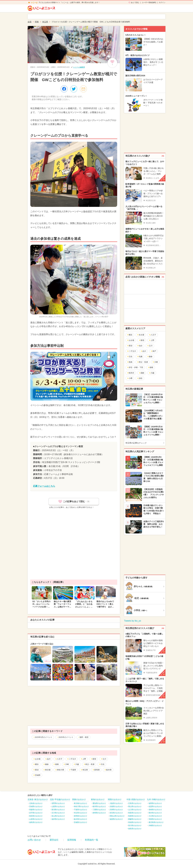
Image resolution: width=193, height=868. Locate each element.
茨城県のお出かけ (81, 822)
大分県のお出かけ (155, 816)
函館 (142, 373)
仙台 (140, 346)
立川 (103, 759)
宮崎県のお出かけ (155, 819)
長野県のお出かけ (58, 803)
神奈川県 (60, 770)
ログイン (162, 2)
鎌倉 (46, 764)
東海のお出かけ (98, 799)
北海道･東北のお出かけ (38, 799)
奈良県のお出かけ (116, 813)
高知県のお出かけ (135, 822)
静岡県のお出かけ (99, 813)
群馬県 (96, 770)
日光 (102, 764)
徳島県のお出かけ (135, 829)
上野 (83, 759)
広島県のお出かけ (135, 803)
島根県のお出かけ (135, 816)
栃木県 (108, 770)
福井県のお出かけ (58, 819)
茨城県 (37, 775)
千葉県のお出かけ (81, 810)
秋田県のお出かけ (36, 816)
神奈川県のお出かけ (81, 806)
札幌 (140, 357)
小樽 (130, 378)
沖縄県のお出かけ (155, 825)
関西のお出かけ (115, 799)
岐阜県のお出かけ (99, 806)
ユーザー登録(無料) (149, 2)
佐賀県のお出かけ (155, 806)
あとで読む (135, 2)
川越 (76, 764)
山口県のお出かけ (135, 810)
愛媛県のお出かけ (135, 819)
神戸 (153, 351)
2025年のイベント (66, 737)
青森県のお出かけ (36, 810)
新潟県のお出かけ (58, 810)
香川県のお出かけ (135, 825)
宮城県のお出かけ (36, 806)
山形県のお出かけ (36, 819)
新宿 (93, 759)
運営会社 (54, 840)
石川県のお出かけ (58, 813)
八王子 (59, 759)
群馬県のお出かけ (81, 816)
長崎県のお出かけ (155, 810)
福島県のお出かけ (36, 822)
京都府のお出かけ (116, 806)
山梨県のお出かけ (58, 806)
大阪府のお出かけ (116, 803)
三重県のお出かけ (99, 810)
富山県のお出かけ (58, 816)
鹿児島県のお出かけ (156, 822)
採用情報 (72, 840)
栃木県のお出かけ (81, 819)
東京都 (47, 770)
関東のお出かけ (79, 799)
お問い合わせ (34, 840)
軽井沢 (131, 373)
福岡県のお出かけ (155, 803)
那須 (36, 770)
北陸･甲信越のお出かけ (60, 799)
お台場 (37, 759)
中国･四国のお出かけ (136, 799)
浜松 (140, 378)
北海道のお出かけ (36, 803)
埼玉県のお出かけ (81, 813)
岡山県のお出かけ (135, 806)
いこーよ (34, 2)
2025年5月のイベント (43, 737)
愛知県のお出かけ (99, 803)
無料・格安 (84, 737)
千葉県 (72, 770)
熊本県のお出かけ (155, 813)
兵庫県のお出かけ (116, 810)
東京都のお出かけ (81, 803)
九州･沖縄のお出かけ (156, 799)
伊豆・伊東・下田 (135, 367)
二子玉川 (71, 759)
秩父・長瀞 (89, 764)
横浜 (36, 764)
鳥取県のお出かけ (135, 813)
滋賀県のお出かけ (116, 819)
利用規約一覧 (92, 840)
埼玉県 (84, 770)
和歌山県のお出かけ (117, 816)
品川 (48, 759)
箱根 (56, 764)
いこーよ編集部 (79, 67)
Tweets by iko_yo (133, 621)
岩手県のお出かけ (36, 813)
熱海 (130, 362)
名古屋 (141, 335)
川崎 (66, 764)
